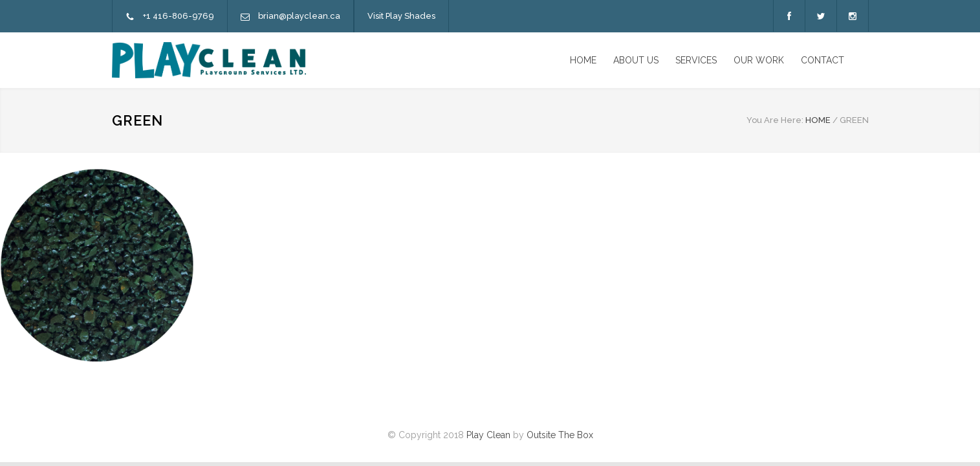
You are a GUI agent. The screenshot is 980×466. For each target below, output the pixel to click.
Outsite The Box (560, 435)
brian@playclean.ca (299, 16)
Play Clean (488, 435)
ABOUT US (636, 60)
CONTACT (822, 60)
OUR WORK (759, 60)
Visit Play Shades (401, 16)
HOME (583, 60)
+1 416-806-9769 (179, 16)
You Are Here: (775, 120)
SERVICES (696, 60)
